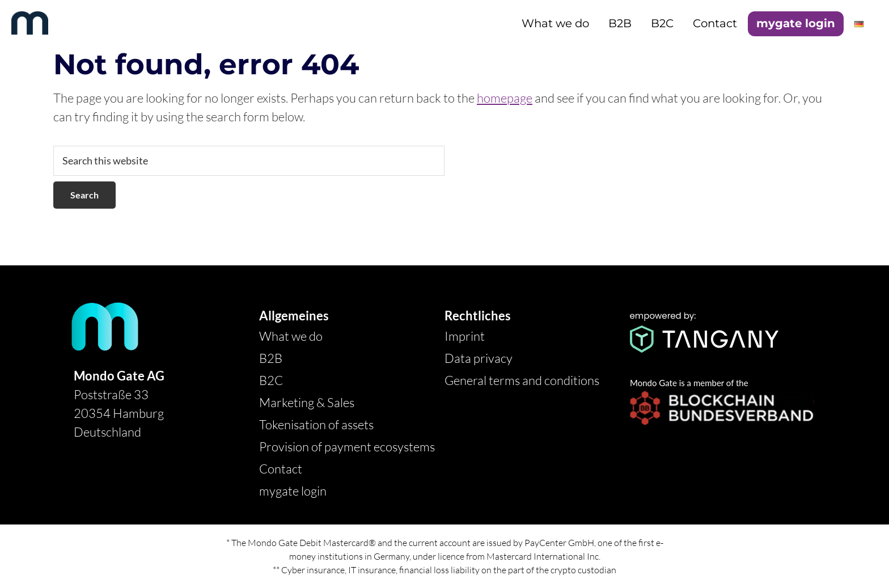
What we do (291, 336)
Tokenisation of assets (316, 424)
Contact (281, 469)
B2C (271, 380)
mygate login (293, 491)
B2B (271, 358)
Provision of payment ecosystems (347, 447)
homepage (505, 98)
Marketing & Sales (307, 402)
